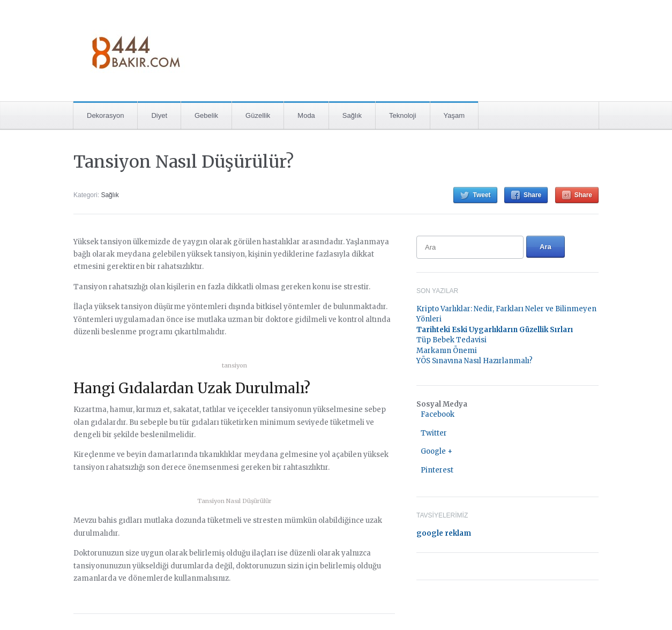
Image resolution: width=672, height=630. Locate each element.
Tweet (481, 195)
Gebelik (206, 115)
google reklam (444, 533)
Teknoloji (403, 115)
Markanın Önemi (447, 351)
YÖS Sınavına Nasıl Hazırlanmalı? (475, 361)
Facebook (438, 414)
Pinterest (437, 470)
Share (532, 195)
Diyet (159, 115)
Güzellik (258, 115)
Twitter (434, 433)
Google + (436, 451)
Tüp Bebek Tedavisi (451, 340)
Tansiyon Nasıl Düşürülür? (184, 162)
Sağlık (352, 115)
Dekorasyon (105, 115)
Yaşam (454, 115)
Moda (306, 115)
